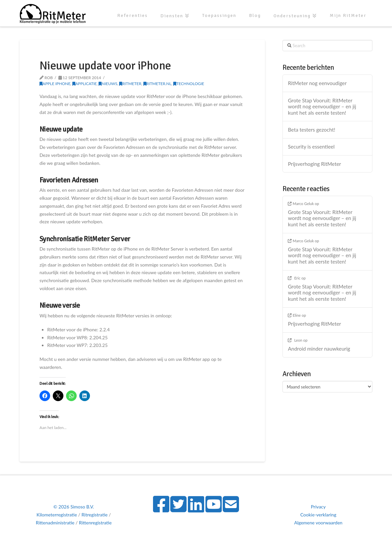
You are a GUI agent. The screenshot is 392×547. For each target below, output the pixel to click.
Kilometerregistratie (57, 515)
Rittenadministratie (55, 523)
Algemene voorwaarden (318, 523)
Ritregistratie (94, 515)
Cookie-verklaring (318, 515)
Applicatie (85, 84)
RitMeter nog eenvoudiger (317, 83)
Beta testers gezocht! (311, 130)
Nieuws (108, 84)
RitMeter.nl (157, 84)
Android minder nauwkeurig (319, 349)
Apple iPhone (55, 84)
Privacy (318, 507)
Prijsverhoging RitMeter (314, 164)
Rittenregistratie (95, 523)
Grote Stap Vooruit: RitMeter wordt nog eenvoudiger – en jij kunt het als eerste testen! (322, 107)
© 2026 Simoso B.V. (74, 507)
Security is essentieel (311, 147)
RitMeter (130, 84)
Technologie (189, 84)
